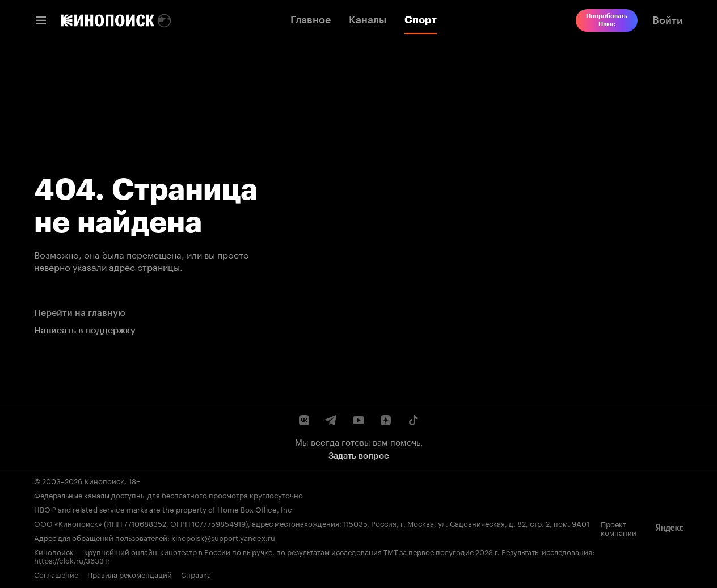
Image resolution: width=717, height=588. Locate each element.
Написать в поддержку (85, 330)
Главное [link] (311, 20)
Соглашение (56, 574)
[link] (108, 20)
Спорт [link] (421, 20)
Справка (196, 574)
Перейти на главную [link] (80, 313)
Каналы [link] (368, 20)
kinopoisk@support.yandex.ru (223, 537)
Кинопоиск (104, 480)
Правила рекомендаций (130, 574)
